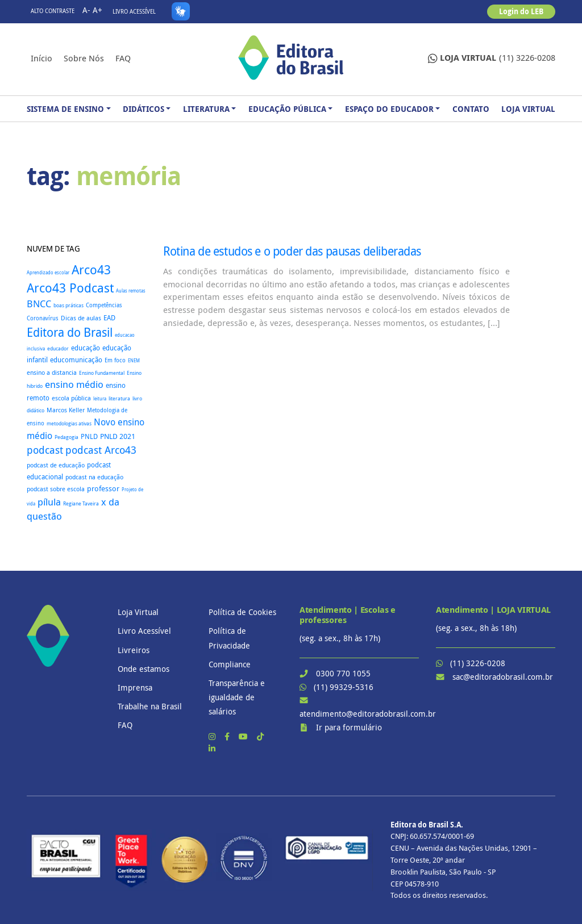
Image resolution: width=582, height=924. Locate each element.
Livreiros (134, 650)
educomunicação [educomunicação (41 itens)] (76, 360)
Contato (471, 109)
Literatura (206, 109)
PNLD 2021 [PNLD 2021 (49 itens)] (118, 436)
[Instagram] (213, 736)
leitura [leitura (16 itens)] (100, 398)
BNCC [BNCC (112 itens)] (39, 304)
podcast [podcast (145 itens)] (45, 450)
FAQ (123, 58)
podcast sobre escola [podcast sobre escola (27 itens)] (56, 489)
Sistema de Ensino (65, 109)
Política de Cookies (242, 612)
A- (86, 10)
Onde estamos (144, 669)
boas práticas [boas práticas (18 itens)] (68, 306)
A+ (97, 10)
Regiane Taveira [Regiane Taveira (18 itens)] (81, 504)
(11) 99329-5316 (344, 687)
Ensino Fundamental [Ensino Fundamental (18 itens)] (102, 373)
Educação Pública (287, 109)
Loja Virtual (528, 109)
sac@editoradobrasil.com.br (503, 677)
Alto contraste (53, 11)
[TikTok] (260, 736)
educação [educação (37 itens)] (86, 348)
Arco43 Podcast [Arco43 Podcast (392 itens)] (70, 288)
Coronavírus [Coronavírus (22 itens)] (43, 318)
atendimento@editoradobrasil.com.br (368, 714)
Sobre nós (84, 58)
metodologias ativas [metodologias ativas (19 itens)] (69, 424)
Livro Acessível (134, 12)
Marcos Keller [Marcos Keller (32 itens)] (66, 410)
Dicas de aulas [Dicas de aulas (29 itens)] (81, 318)
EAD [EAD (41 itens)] (109, 318)
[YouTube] (244, 736)
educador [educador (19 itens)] (58, 349)
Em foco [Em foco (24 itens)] (115, 360)
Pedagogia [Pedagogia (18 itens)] (66, 437)
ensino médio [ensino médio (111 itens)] (74, 384)
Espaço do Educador (389, 109)
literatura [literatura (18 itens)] (119, 399)
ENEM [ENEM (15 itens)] (134, 361)
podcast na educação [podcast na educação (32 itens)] (94, 477)
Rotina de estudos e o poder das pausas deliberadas (292, 251)
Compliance (230, 664)
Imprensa (135, 687)
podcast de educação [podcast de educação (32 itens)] (56, 465)
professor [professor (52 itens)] (103, 488)
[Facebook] (228, 736)
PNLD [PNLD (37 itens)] (89, 436)
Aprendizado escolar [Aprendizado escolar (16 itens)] (48, 272)
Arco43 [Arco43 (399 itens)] (91, 269)
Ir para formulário (349, 727)
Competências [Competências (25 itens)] (104, 305)
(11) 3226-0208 (492, 58)
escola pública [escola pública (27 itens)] (71, 398)
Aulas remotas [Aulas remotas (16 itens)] (131, 290)
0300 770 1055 (343, 673)
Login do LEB (521, 11)
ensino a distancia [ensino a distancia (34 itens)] (52, 372)
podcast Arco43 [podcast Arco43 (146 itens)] (101, 450)
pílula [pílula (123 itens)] (49, 502)
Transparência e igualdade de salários (237, 697)
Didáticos (144, 109)
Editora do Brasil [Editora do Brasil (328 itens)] (70, 332)
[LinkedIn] (212, 748)
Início (41, 58)
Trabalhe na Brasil (150, 706)
